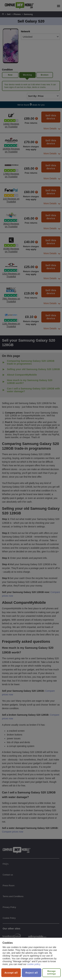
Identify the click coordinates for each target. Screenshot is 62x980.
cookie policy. (34, 964)
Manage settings (52, 973)
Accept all (11, 973)
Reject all (32, 973)
